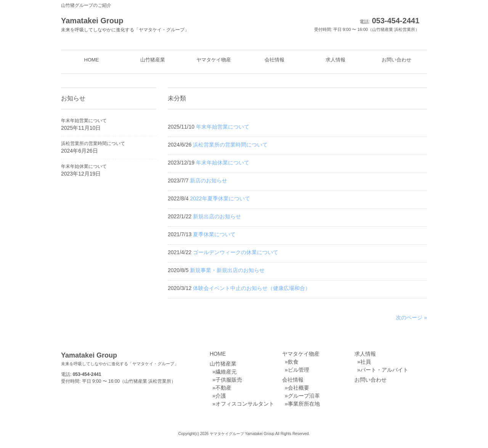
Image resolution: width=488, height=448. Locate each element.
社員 (366, 362)
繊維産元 (226, 372)
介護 (221, 396)
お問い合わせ (371, 380)
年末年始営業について (84, 121)
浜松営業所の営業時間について (93, 143)
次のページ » (411, 317)
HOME (218, 354)
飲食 (293, 362)
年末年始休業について (84, 166)
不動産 (223, 388)
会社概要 (299, 388)
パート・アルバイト (384, 370)
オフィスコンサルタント (245, 404)
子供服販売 (229, 380)
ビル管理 (299, 370)
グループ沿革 (304, 396)
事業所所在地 (304, 404)
